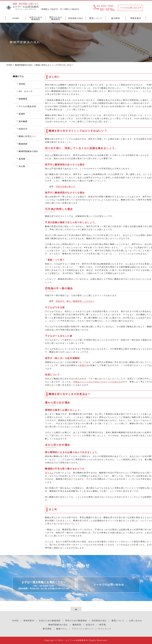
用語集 (22, 84)
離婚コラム (19, 76)
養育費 (22, 159)
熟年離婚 (23, 121)
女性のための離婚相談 (50, 621)
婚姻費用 (23, 99)
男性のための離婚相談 (76, 621)
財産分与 (84, 365)
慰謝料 (22, 114)
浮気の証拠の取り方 (66, 187)
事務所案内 (29, 621)
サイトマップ (105, 629)
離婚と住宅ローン (27, 136)
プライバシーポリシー (83, 629)
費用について (118, 621)
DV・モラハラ (26, 91)
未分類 (22, 166)
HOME (9, 65)
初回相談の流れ (99, 621)
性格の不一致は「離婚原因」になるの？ (75, 301)
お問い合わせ (136, 621)
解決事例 (47, 629)
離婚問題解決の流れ (24, 65)
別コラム (49, 473)
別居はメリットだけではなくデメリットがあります (98, 382)
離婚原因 (23, 144)
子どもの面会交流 (27, 106)
